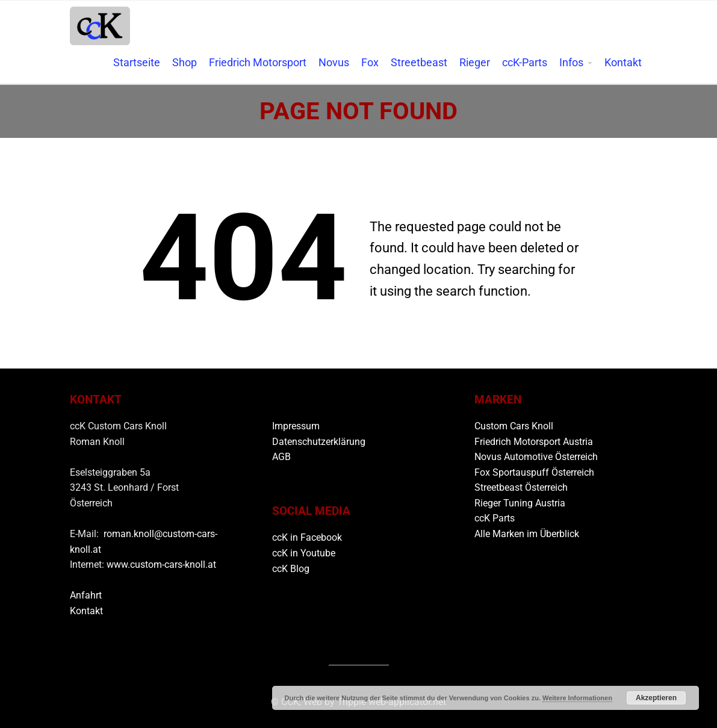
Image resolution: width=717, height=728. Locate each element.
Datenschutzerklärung (319, 442)
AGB (281, 457)
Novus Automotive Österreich (536, 457)
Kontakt (623, 63)
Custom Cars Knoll (514, 426)
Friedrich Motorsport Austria (534, 442)
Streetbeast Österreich (521, 487)
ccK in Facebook (307, 537)
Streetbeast (419, 63)
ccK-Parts (525, 63)
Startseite (137, 63)
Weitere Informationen (577, 698)
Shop (185, 63)
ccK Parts (495, 518)
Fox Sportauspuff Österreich (534, 472)
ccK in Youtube (304, 553)
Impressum (296, 426)
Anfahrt (86, 595)
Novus (334, 63)
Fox (370, 63)
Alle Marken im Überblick (527, 534)
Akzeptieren (656, 698)
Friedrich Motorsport (258, 63)
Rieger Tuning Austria (520, 503)
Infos (571, 63)
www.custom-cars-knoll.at (161, 565)
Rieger (475, 63)
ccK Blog (291, 569)
